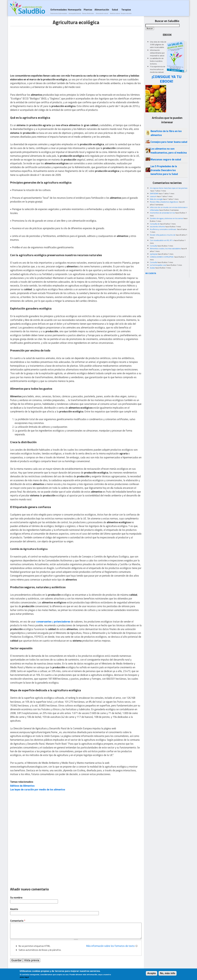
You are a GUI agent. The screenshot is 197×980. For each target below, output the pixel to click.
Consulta (153, 246)
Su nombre (16, 898)
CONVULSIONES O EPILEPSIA (162, 257)
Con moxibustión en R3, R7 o (162, 240)
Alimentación (102, 11)
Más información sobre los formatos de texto (110, 946)
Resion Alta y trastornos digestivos (164, 202)
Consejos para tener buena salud (169, 142)
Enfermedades (59, 11)
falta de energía (156, 199)
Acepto (152, 973)
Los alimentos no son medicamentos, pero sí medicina (169, 151)
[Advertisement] (36, 47)
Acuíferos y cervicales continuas (163, 229)
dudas (152, 268)
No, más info (168, 973)
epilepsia (154, 254)
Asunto (14, 909)
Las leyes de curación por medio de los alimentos (38, 789)
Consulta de (155, 224)
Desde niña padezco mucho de (163, 235)
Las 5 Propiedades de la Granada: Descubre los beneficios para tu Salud (164, 170)
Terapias (126, 11)
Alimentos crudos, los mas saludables (165, 248)
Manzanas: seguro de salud (166, 159)
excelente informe (157, 227)
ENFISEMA (154, 193)
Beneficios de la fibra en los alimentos (166, 133)
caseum (153, 196)
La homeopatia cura (158, 265)
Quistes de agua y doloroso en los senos (167, 218)
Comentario (18, 921)
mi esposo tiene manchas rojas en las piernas (169, 188)
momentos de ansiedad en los (162, 213)
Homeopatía (75, 11)
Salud (115, 11)
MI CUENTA (151, 273)
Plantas (88, 11)
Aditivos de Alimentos (22, 786)
